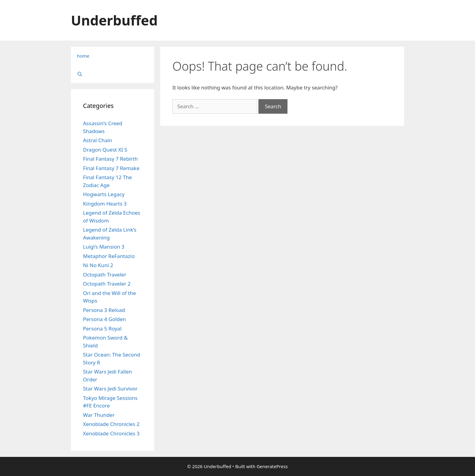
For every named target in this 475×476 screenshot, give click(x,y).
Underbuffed (114, 20)
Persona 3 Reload (104, 310)
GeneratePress (272, 466)
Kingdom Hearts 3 (105, 204)
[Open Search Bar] (113, 74)
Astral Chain (98, 140)
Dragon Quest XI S (105, 150)
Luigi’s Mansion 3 (104, 247)
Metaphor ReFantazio (109, 256)
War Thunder (99, 415)
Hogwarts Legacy (104, 194)
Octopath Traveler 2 (107, 284)
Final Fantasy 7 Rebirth (110, 159)
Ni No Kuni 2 (98, 265)
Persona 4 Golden (105, 319)
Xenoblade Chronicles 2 (111, 424)
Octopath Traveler (105, 275)
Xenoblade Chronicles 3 (111, 433)
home (83, 56)
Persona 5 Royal (102, 329)
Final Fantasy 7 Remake (111, 168)
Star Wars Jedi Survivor (110, 389)
